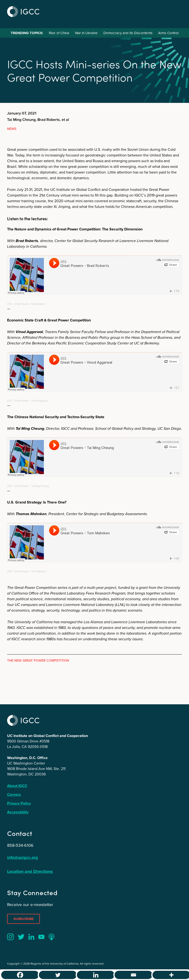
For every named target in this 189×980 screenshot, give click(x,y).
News (12, 129)
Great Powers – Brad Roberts (30, 304)
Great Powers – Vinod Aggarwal (31, 401)
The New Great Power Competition (38, 661)
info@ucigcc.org (23, 857)
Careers (14, 795)
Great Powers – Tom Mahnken (30, 571)
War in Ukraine (86, 33)
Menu (177, 11)
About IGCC (17, 786)
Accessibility (18, 812)
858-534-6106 (20, 845)
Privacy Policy (19, 803)
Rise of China (59, 33)
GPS (10, 304)
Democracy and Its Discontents (128, 33)
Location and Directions (30, 871)
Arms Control (168, 33)
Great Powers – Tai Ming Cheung (31, 486)
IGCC (23, 12)
